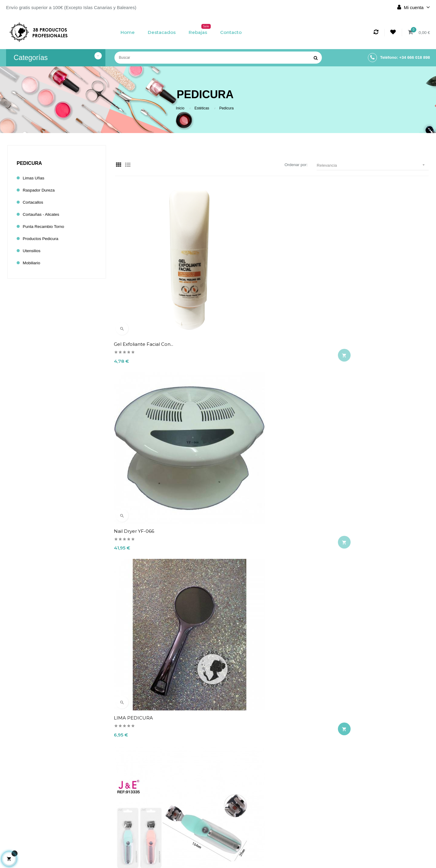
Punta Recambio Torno (46, 227)
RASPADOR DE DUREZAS (360, 425)
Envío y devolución (182, 801)
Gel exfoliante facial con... (145, 291)
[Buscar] (218, 58)
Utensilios (33, 251)
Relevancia (373, 165)
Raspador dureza (41, 190)
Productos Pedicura (43, 239)
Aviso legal (182, 811)
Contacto (182, 842)
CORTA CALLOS (133, 425)
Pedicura (29, 163)
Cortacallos (34, 202)
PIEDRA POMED (242, 559)
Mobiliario (32, 263)
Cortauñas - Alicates (43, 214)
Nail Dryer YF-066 (243, 291)
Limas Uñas (35, 178)
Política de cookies (182, 832)
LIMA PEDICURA (350, 291)
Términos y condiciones (182, 822)
